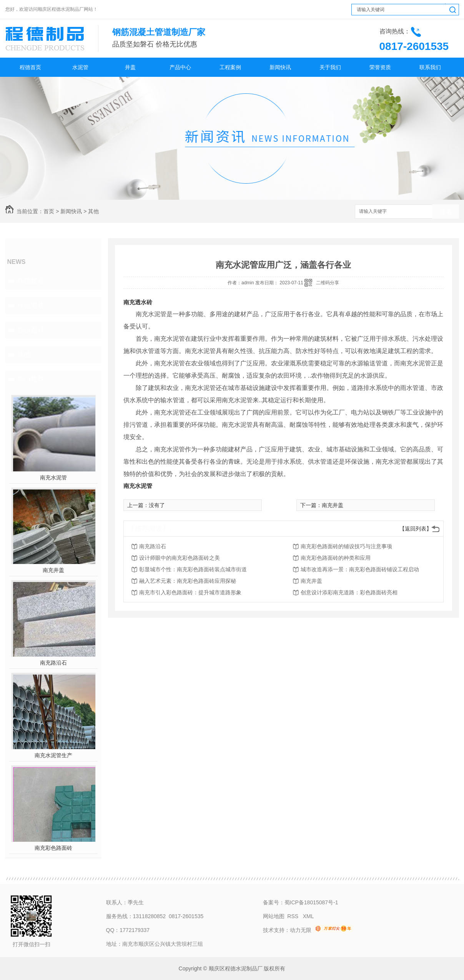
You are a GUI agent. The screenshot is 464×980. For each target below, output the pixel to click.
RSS (294, 916)
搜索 (446, 212)
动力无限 (301, 930)
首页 (49, 211)
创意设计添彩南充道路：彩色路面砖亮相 (349, 592)
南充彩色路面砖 (53, 848)
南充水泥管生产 (53, 755)
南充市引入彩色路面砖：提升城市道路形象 (190, 592)
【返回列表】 (416, 529)
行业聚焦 (31, 305)
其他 (93, 211)
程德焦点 (31, 281)
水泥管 (80, 67)
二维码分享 (328, 283)
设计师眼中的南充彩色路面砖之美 (180, 558)
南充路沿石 (53, 663)
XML (309, 916)
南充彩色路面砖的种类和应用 (336, 558)
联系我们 (430, 67)
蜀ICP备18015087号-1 (311, 902)
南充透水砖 (138, 302)
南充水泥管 (53, 478)
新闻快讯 (280, 67)
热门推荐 (31, 379)
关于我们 (330, 67)
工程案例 (230, 67)
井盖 (130, 67)
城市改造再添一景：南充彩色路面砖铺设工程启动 (360, 569)
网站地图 (274, 916)
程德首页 (30, 67)
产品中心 (180, 67)
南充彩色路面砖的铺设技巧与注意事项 (346, 546)
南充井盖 (53, 570)
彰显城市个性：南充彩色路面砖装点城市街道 (193, 569)
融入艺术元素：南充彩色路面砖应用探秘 (188, 581)
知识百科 (31, 330)
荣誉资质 (380, 67)
